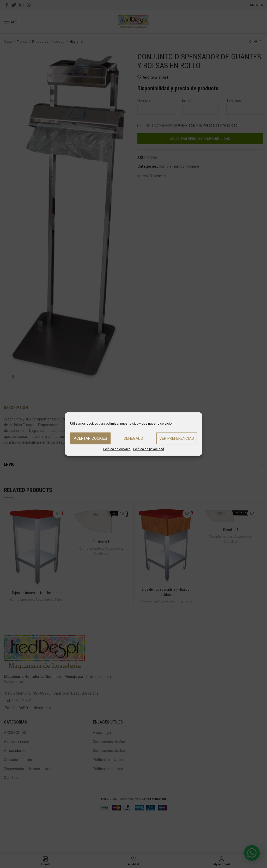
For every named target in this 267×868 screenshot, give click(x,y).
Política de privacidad (149, 449)
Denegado (133, 438)
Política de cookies (117, 449)
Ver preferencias (177, 438)
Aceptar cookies (90, 438)
